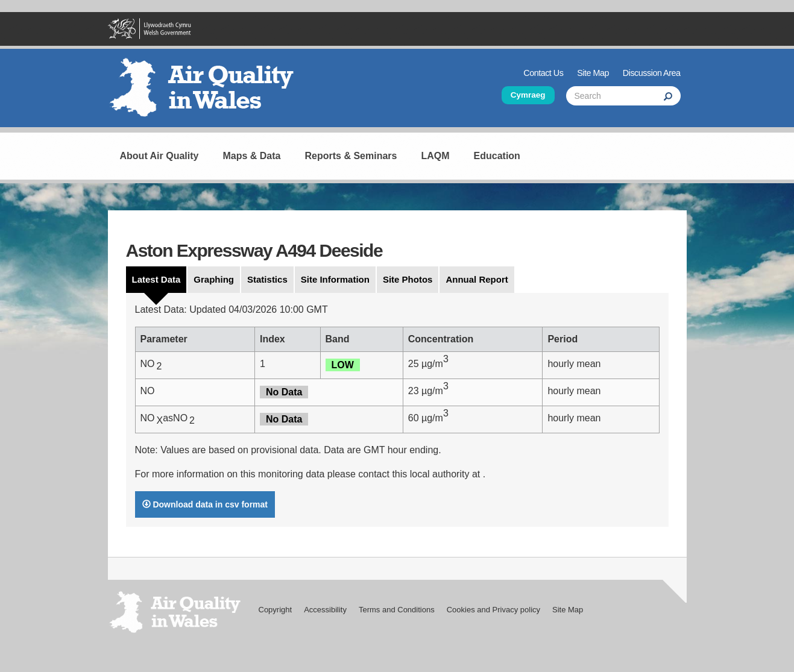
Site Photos (408, 279)
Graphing (214, 279)
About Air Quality (159, 156)
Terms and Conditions (397, 610)
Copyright (276, 610)
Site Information (335, 279)
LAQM (435, 156)
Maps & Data (251, 156)
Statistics (267, 279)
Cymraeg (528, 95)
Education (497, 156)
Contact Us (543, 73)
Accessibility (325, 610)
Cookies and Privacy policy (493, 610)
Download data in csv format (205, 504)
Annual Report (477, 279)
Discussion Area (652, 73)
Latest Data (156, 279)
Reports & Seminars (351, 156)
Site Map (593, 73)
